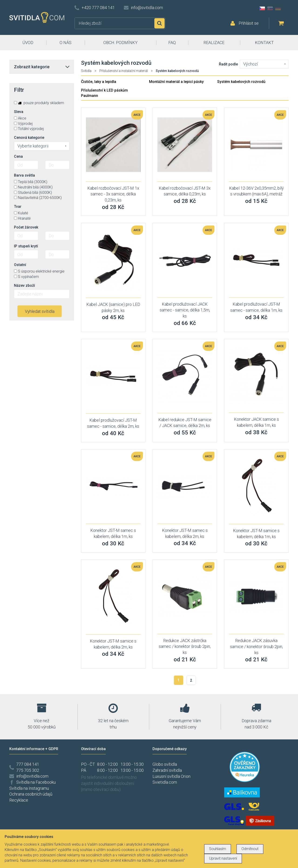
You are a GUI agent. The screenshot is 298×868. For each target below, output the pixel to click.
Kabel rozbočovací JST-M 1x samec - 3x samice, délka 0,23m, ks (113, 194)
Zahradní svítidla (167, 770)
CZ (262, 8)
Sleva (19, 112)
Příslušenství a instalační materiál (124, 71)
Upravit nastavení (223, 858)
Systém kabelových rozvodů (241, 82)
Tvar (18, 207)
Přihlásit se (249, 23)
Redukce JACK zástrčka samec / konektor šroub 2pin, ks (185, 646)
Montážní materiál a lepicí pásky (176, 82)
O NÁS (66, 43)
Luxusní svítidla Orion (171, 776)
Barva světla (24, 175)
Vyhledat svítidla (40, 311)
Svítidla (86, 71)
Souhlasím (218, 849)
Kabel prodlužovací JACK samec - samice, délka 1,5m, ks (185, 310)
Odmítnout (250, 849)
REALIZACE (214, 43)
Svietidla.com (165, 782)
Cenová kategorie (29, 138)
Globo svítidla (165, 764)
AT (286, 8)
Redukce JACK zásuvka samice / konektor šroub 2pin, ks (256, 646)
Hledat (159, 23)
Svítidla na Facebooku (36, 782)
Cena (18, 156)
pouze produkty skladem (39, 103)
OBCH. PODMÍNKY (120, 43)
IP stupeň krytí (26, 246)
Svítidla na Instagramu (29, 788)
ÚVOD (28, 43)
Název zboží (24, 285)
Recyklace (19, 800)
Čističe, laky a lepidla (99, 82)
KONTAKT (264, 43)
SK (270, 8)
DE (278, 8)
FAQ (172, 43)
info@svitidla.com (147, 8)
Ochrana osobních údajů (31, 794)
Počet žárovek (26, 227)
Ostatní (20, 265)
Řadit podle (228, 64)
